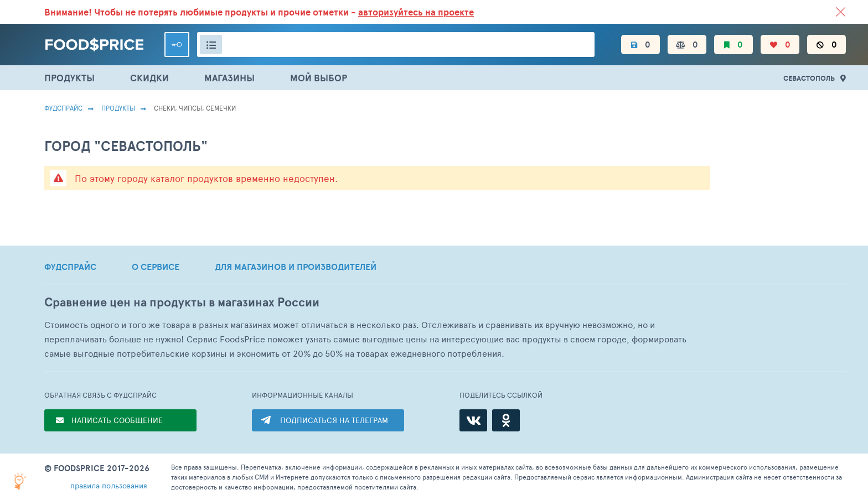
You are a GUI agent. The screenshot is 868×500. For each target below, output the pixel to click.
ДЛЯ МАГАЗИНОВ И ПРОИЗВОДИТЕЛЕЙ (296, 267)
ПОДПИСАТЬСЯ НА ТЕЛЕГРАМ (334, 420)
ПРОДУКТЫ (69, 78)
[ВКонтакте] (473, 420)
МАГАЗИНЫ (229, 78)
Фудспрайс (63, 108)
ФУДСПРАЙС (70, 267)
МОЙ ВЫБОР (319, 78)
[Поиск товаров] (396, 45)
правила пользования (109, 485)
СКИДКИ (149, 78)
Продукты (118, 108)
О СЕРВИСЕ (156, 267)
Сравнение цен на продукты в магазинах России (182, 302)
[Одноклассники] (506, 420)
